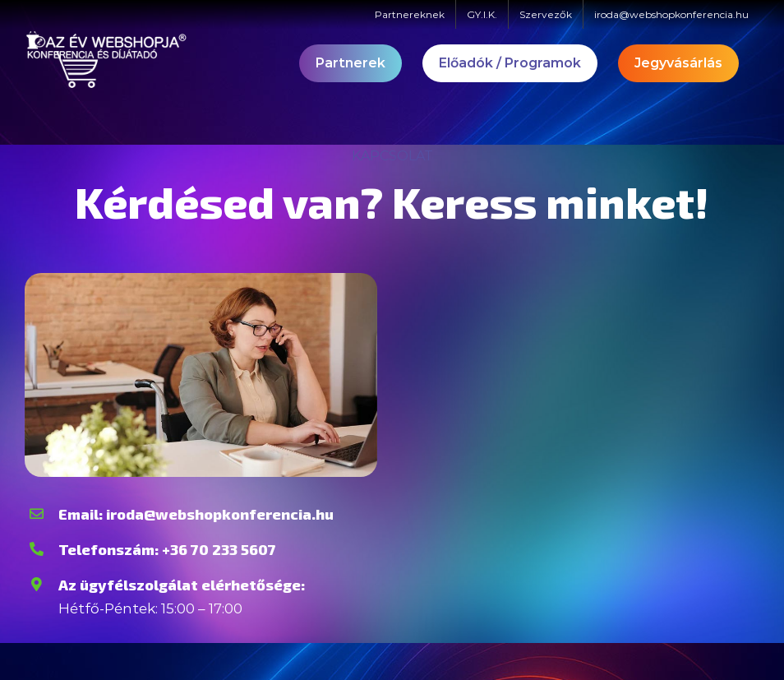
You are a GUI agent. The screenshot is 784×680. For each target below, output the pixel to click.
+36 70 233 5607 (219, 549)
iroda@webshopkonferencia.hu (220, 514)
